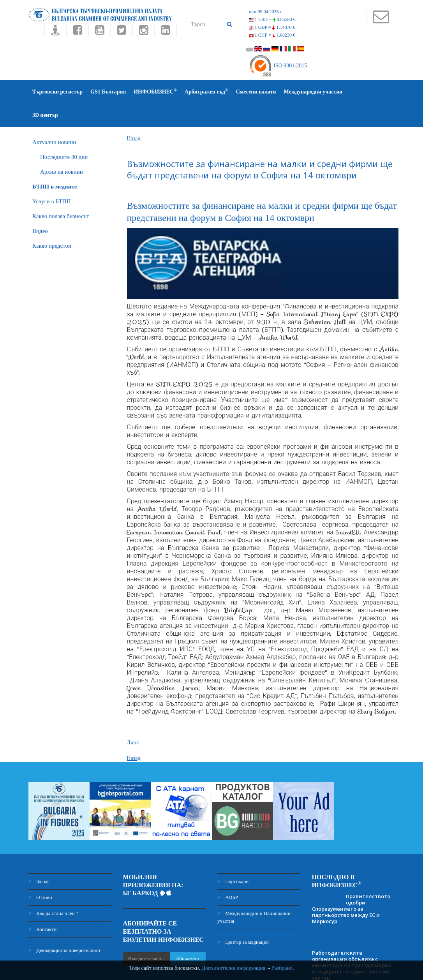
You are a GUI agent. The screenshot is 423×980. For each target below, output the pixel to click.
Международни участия (313, 92)
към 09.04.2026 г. (266, 12)
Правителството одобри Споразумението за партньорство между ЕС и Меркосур (351, 885)
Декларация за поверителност (64, 927)
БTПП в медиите (55, 163)
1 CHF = (272, 35)
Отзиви (40, 874)
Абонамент (188, 935)
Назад (134, 115)
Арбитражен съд (206, 91)
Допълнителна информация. (234, 968)
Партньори (233, 858)
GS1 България (108, 92)
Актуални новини (54, 119)
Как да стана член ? (53, 890)
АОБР (228, 874)
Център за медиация (243, 919)
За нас (39, 858)
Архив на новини (62, 148)
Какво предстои (52, 222)
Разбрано (282, 968)
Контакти (42, 906)
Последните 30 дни (64, 134)
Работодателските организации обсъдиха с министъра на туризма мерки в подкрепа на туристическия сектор (352, 942)
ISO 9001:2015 (278, 66)
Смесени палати (256, 92)
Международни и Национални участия (254, 894)
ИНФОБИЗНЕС (155, 91)
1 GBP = (272, 27)
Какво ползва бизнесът (61, 193)
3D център (363, 92)
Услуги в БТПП (51, 178)
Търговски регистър (57, 92)
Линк (133, 719)
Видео (40, 208)
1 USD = (272, 19)
